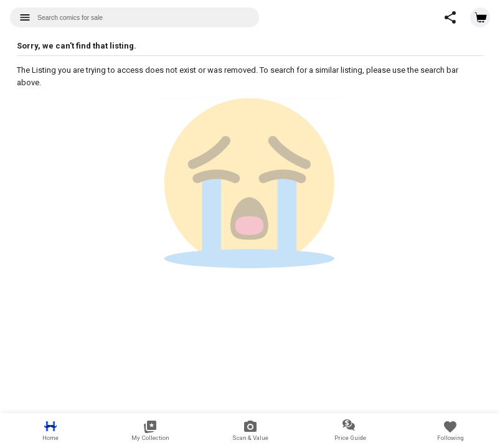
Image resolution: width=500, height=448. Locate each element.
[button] (450, 17)
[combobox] (134, 17)
